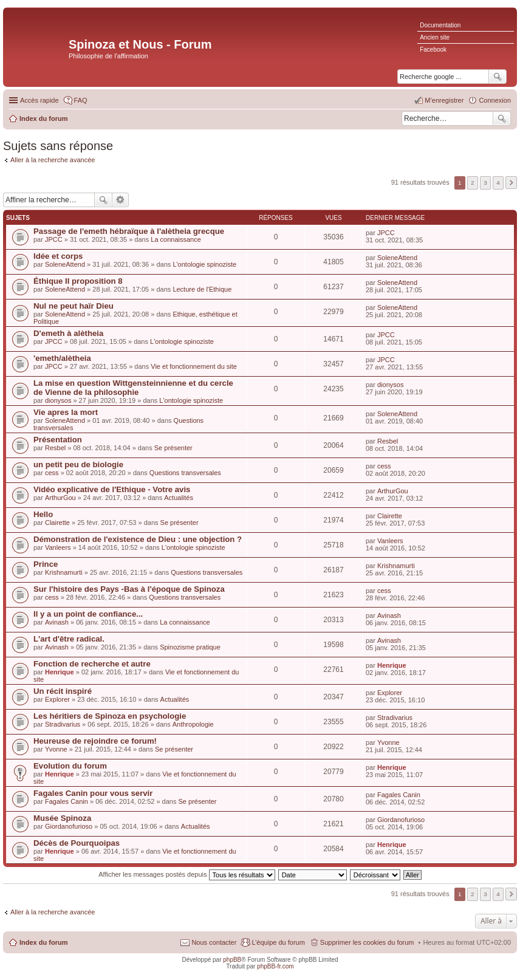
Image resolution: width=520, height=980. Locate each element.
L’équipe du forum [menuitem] (278, 942)
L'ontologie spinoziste (204, 264)
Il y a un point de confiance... (88, 614)
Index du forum (43, 942)
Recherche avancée (121, 200)
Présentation (58, 440)
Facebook (433, 50)
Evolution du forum (70, 766)
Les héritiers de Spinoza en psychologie (110, 716)
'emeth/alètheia (62, 358)
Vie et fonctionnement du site (194, 366)
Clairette (57, 523)
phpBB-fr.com (275, 966)
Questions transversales (185, 473)
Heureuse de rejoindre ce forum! (95, 741)
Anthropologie (193, 724)
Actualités (179, 498)
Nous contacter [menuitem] (214, 942)
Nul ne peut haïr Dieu (74, 306)
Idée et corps (58, 256)
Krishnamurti (64, 572)
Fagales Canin (67, 801)
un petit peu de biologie (78, 464)
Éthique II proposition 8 (78, 281)
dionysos (58, 400)
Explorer (57, 699)
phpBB (232, 960)
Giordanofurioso (69, 826)
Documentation (440, 25)
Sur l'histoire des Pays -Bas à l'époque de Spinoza (129, 589)
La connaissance (176, 239)
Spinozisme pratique (190, 647)
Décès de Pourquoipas (77, 843)
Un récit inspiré (63, 691)
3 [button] (485, 183)
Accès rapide (39, 100)
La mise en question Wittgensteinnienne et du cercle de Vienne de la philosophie (133, 388)
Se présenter (173, 448)
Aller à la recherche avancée (53, 160)
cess (52, 473)
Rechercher (502, 118)
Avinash (57, 622)
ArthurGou (60, 498)
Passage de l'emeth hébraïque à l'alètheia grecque (129, 231)
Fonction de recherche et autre (92, 664)
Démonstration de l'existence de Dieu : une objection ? (138, 539)
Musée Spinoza (62, 818)
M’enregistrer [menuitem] (444, 100)
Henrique (60, 672)
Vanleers (58, 547)
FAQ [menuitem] (81, 100)
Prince (46, 564)
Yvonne (56, 749)
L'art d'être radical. (69, 639)
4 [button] (498, 183)
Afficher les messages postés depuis (186, 874)
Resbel (55, 448)
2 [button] (473, 183)
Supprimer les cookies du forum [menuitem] (367, 942)
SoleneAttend (65, 264)
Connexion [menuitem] (495, 100)
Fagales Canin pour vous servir (93, 793)
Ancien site (435, 37)
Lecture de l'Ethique (202, 289)
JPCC (54, 239)
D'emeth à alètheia (68, 333)
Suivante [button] (511, 183)
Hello (43, 514)
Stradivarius (63, 724)
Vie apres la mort (66, 412)
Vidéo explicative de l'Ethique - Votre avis (112, 489)
